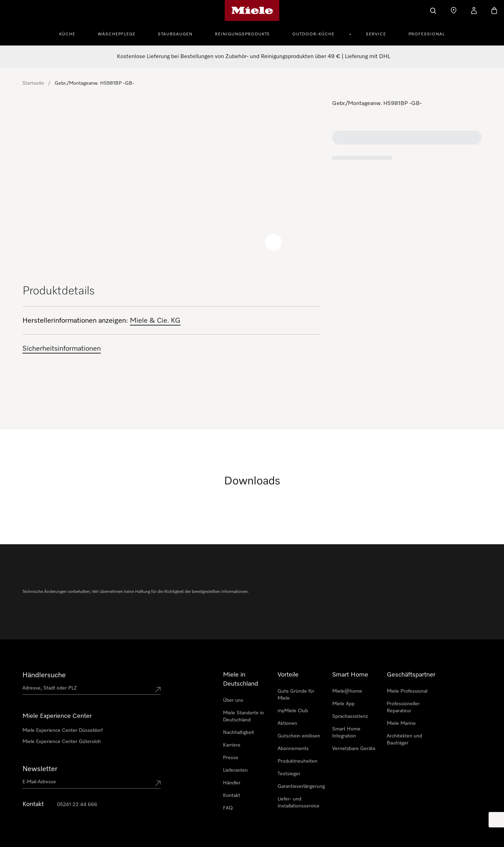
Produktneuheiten (297, 761)
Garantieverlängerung (301, 786)
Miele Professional (407, 691)
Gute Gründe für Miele (296, 695)
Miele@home (347, 691)
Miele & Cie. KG (155, 321)
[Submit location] (158, 689)
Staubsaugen (175, 34)
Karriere (232, 745)
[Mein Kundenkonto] (474, 10)
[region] (172, 183)
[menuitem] (71, 33)
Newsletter (40, 769)
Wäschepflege (117, 34)
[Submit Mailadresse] (158, 783)
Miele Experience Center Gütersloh (62, 742)
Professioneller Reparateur (403, 707)
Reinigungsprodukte (242, 34)
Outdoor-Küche (313, 34)
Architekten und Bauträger (404, 740)
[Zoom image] (273, 242)
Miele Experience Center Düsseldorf (62, 730)
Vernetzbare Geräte (354, 749)
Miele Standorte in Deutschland (243, 716)
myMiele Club (293, 711)
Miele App (343, 704)
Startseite (33, 83)
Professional (427, 34)
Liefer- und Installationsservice (299, 803)
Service (376, 34)
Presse (231, 758)
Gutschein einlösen (299, 736)
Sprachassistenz (350, 716)
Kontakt (232, 796)
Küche (67, 34)
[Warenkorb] (494, 10)
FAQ (228, 808)
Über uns (233, 700)
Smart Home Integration (346, 733)
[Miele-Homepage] (252, 10)
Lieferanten (235, 770)
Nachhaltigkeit (239, 733)
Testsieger (289, 774)
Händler (232, 783)
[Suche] (433, 10)
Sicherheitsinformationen (62, 349)
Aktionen (287, 723)
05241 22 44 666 (77, 805)
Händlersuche (44, 675)
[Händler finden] (454, 10)
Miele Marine (401, 723)
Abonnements (293, 749)
